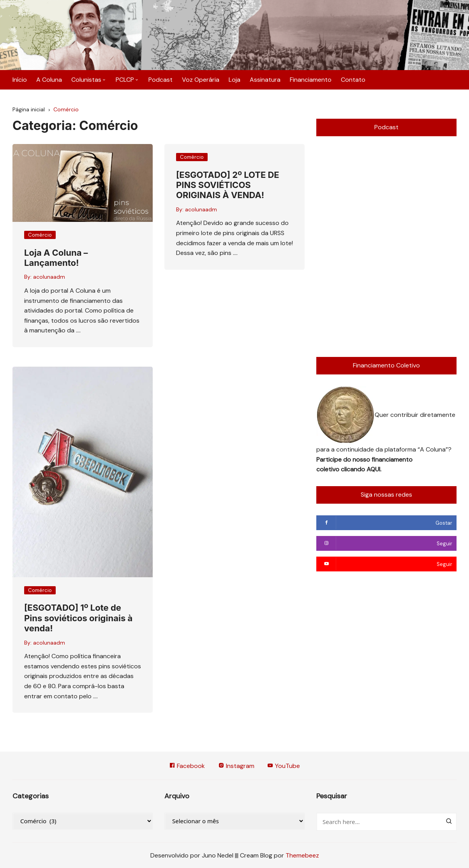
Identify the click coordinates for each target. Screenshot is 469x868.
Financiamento (311, 80)
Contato (353, 80)
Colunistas (86, 80)
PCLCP (125, 80)
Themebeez (302, 855)
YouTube (284, 766)
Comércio (40, 235)
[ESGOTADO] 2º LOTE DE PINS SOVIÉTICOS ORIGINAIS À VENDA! (228, 185)
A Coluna (49, 80)
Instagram (236, 766)
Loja (235, 80)
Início (20, 80)
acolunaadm (49, 277)
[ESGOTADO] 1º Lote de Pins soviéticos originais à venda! (78, 618)
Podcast (160, 80)
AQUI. (374, 469)
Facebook (187, 766)
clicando (354, 469)
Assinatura (265, 80)
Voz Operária (201, 80)
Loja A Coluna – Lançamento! (56, 258)
